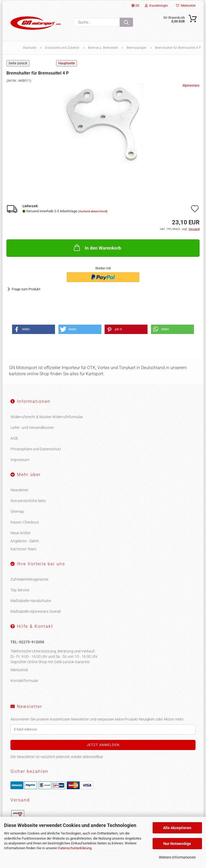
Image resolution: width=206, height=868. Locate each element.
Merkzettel (186, 6)
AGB (14, 442)
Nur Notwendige (177, 844)
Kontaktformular (24, 684)
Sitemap (17, 514)
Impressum (20, 463)
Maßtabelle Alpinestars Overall (36, 614)
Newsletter (19, 493)
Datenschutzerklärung (75, 848)
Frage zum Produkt (26, 292)
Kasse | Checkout (25, 525)
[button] (34, 333)
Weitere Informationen (177, 857)
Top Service (20, 593)
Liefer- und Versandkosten (32, 431)
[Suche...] (126, 22)
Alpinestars (191, 89)
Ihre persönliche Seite (28, 504)
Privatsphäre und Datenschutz (36, 452)
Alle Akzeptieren (177, 828)
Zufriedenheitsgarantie (29, 582)
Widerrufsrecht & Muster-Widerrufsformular (47, 420)
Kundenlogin (156, 6)
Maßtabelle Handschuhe (31, 604)
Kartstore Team (23, 552)
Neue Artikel (20, 536)
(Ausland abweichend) (93, 215)
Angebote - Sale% (25, 544)
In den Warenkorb (97, 251)
